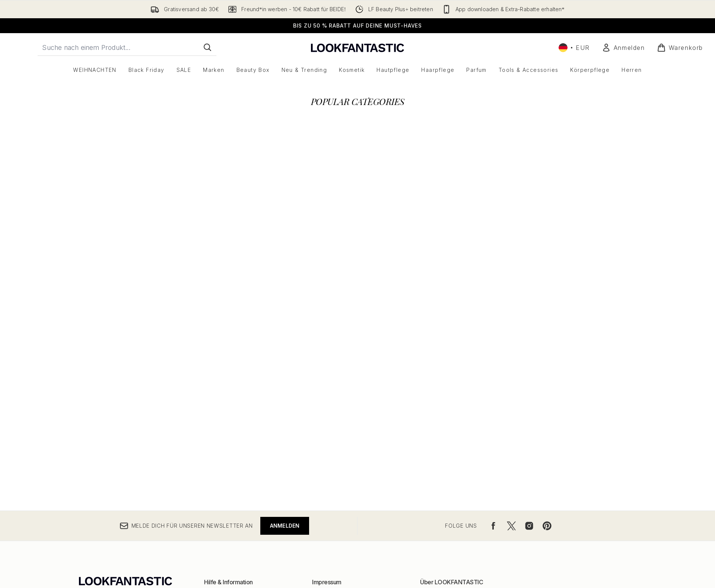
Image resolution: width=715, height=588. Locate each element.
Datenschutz (328, 419)
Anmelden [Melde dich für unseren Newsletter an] (285, 340)
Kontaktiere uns (223, 437)
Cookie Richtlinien (335, 428)
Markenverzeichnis (444, 419)
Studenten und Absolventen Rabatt (464, 482)
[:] (166, 204)
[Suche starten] (207, 47)
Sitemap (430, 455)
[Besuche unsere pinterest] (547, 340)
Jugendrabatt (437, 464)
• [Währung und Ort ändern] (574, 48)
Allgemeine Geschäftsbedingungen (357, 411)
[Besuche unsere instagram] (529, 340)
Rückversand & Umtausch (236, 419)
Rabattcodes (436, 428)
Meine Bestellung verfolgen (239, 446)
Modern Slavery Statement (346, 446)
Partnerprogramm (442, 437)
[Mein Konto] (623, 48)
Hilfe (210, 411)
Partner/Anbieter (441, 446)
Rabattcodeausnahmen (341, 437)
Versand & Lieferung (230, 428)
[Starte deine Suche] (127, 47)
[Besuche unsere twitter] (511, 340)
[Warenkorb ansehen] (680, 48)
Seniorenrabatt (439, 473)
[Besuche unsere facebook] (493, 340)
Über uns (432, 411)
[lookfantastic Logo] (357, 47)
